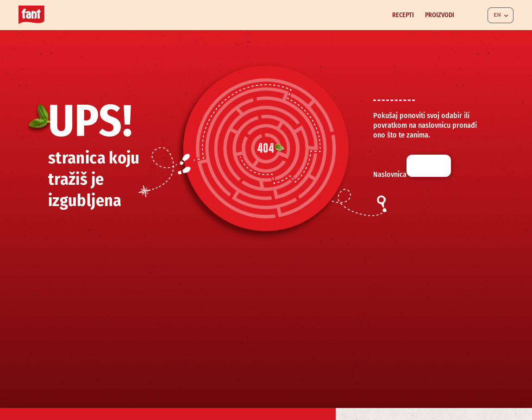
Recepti (403, 15)
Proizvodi (440, 15)
